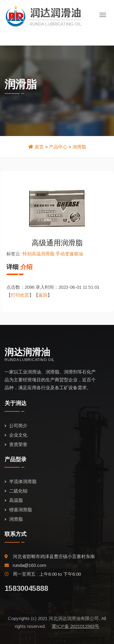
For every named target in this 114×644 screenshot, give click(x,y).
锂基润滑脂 (21, 510)
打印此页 (20, 295)
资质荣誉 (18, 444)
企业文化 (18, 435)
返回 (43, 295)
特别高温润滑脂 (38, 254)
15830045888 (26, 588)
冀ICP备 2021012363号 (75, 626)
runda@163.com (29, 565)
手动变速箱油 (69, 254)
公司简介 (18, 426)
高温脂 (16, 500)
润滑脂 (79, 147)
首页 (39, 147)
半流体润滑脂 (23, 481)
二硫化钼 (18, 491)
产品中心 (58, 147)
